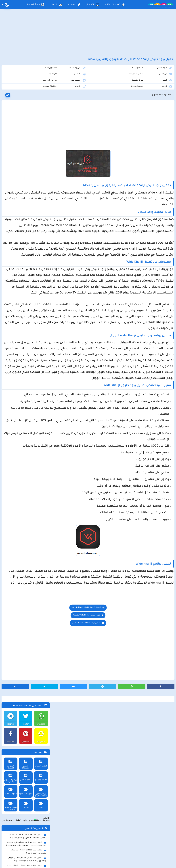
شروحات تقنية (9, 153)
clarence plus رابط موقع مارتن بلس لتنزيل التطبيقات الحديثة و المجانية (26, 237)
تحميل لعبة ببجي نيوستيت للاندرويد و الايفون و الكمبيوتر (25, 290)
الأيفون (21, 183)
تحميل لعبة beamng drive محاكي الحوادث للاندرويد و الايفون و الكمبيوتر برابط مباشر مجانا (25, 206)
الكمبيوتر (93, 5)
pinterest (25, 104)
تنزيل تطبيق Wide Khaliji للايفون (113, 736)
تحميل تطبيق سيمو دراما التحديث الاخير (28, 272)
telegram (9, 86)
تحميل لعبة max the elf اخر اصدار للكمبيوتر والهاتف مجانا (26, 245)
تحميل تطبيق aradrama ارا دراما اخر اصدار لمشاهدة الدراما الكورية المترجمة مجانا (26, 229)
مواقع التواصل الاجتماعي (9, 167)
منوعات (25, 166)
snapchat (40, 104)
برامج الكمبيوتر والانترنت (9, 140)
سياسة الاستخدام (69, 843)
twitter (25, 86)
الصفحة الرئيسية (120, 843)
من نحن (48, 843)
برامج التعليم (25, 139)
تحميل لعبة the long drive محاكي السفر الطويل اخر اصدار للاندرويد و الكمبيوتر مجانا (27, 199)
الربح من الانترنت (9, 126)
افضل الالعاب (40, 125)
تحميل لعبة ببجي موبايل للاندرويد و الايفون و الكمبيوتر (26, 283)
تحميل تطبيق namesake (34, 277)
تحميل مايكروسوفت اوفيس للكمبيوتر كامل (26, 297)
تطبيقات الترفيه (25, 153)
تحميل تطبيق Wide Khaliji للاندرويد (113, 729)
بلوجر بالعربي (88, 860)
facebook (9, 104)
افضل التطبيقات (115, 5)
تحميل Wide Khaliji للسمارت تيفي (113, 744)
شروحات (74, 5)
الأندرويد (39, 183)
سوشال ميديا (36, 5)
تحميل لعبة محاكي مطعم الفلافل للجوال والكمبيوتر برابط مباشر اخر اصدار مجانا (26, 222)
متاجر (40, 166)
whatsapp (40, 86)
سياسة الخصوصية (95, 843)
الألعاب (56, 5)
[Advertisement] (88, 37)
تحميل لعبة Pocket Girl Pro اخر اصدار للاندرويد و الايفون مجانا (28, 214)
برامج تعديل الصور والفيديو (40, 154)
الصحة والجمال (40, 139)
